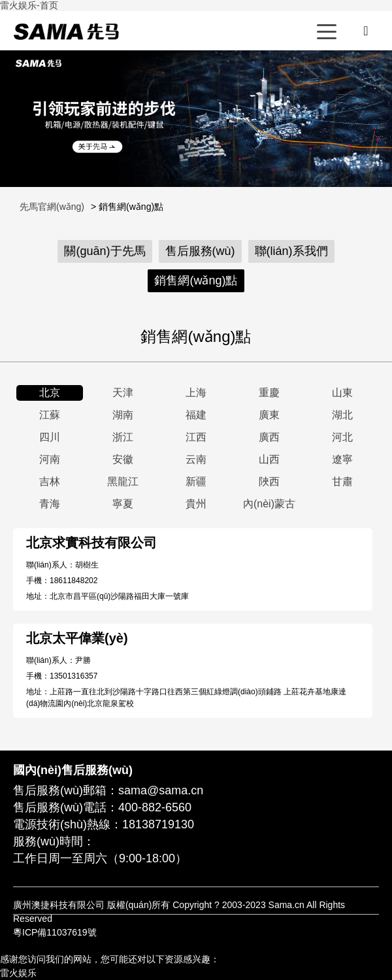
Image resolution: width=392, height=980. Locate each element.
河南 (50, 459)
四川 (50, 437)
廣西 (269, 437)
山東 (342, 393)
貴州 (196, 504)
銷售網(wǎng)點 (196, 280)
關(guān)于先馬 (105, 251)
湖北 (342, 415)
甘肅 (342, 482)
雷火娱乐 (18, 973)
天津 (123, 393)
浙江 (123, 437)
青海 (50, 504)
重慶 (269, 393)
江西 (196, 437)
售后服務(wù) (200, 251)
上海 (196, 393)
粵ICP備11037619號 (55, 932)
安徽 (123, 459)
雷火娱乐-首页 (29, 5)
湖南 (123, 415)
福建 (196, 415)
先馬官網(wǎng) (66, 31)
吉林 (50, 482)
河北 (342, 437)
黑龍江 (123, 482)
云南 (196, 459)
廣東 (269, 415)
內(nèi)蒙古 (269, 504)
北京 (50, 393)
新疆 (196, 482)
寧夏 (123, 504)
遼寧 (342, 459)
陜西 (269, 482)
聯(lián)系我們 (291, 251)
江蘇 (50, 415)
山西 (269, 459)
